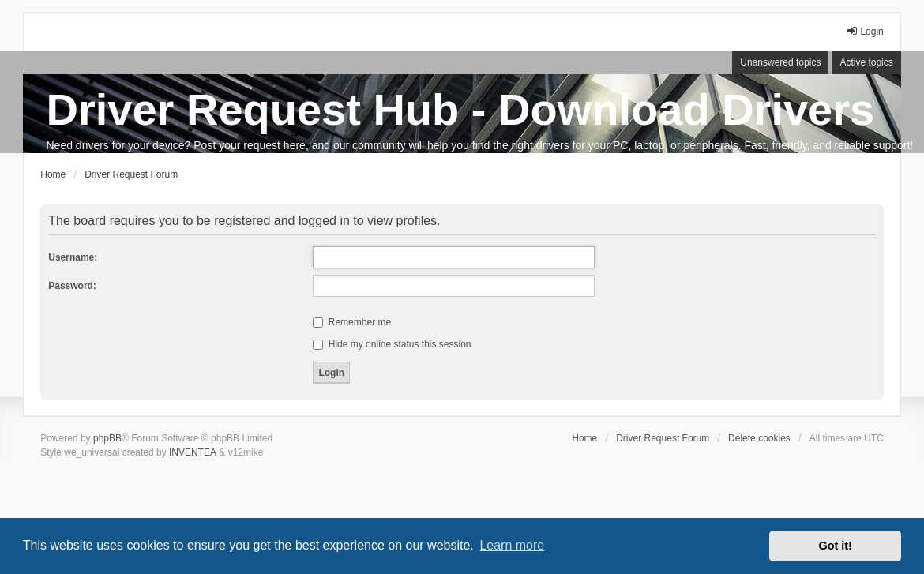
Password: (72, 286)
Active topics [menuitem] (866, 62)
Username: (73, 257)
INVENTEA (193, 452)
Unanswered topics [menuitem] (780, 62)
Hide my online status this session (392, 344)
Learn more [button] (512, 545)
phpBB (107, 438)
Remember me (352, 322)
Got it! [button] (836, 546)
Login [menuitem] (864, 31)
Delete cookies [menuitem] (759, 438)
